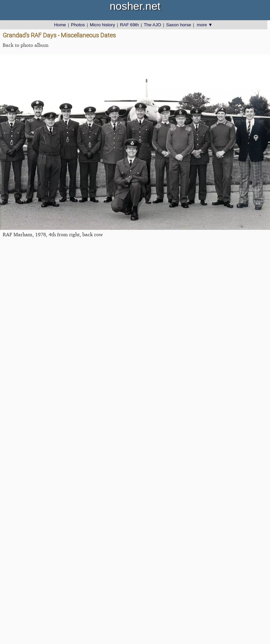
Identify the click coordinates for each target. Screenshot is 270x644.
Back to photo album (26, 45)
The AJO (152, 25)
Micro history (102, 25)
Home (60, 25)
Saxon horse (179, 25)
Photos (78, 25)
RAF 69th (130, 25)
